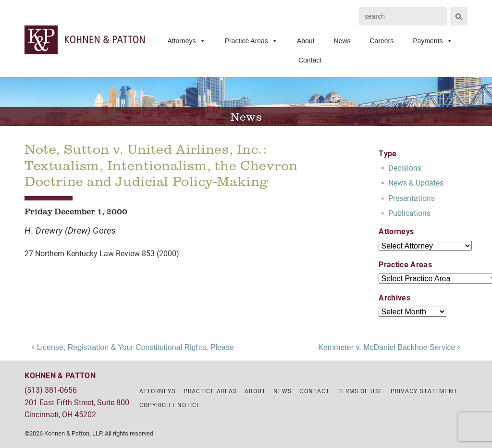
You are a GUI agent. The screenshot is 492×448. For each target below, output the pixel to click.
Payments (432, 41)
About (306, 41)
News (342, 41)
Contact (310, 60)
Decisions (405, 168)
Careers (381, 41)
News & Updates (416, 182)
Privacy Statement (424, 391)
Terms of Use (360, 391)
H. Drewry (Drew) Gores (70, 230)
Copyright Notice (170, 405)
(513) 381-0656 (51, 390)
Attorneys (186, 41)
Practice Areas (251, 41)
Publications (409, 213)
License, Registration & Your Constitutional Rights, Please (133, 347)
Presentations (412, 198)
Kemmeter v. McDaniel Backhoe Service (389, 347)
